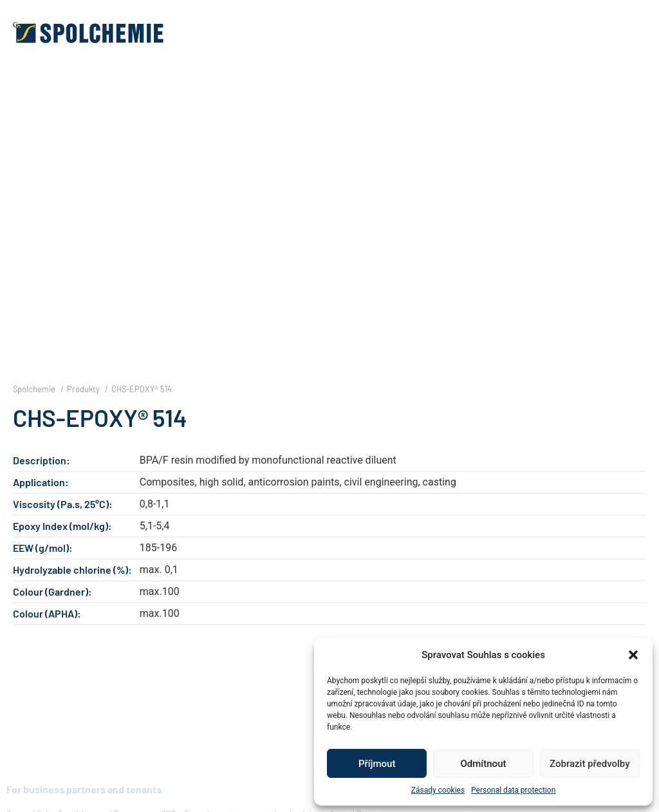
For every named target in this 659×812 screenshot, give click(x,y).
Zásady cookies (438, 790)
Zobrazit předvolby (590, 764)
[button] (633, 655)
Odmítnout (484, 764)
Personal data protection (513, 790)
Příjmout (377, 764)
